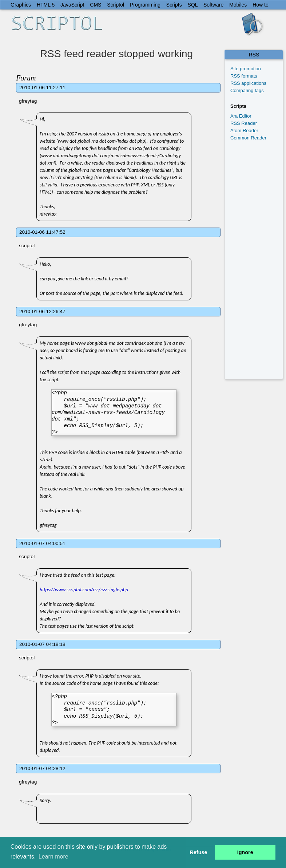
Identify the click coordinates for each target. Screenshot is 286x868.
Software (213, 5)
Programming (145, 5)
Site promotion (246, 69)
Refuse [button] (198, 852)
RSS (254, 55)
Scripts (174, 5)
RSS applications (248, 83)
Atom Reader (244, 131)
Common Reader (248, 138)
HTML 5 (46, 5)
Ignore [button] (245, 852)
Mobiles (238, 5)
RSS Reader (244, 123)
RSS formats (244, 76)
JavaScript (72, 5)
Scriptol (116, 5)
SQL (193, 5)
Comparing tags (247, 90)
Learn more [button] (53, 857)
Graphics (21, 5)
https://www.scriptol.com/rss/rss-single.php (84, 590)
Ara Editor (241, 116)
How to (261, 5)
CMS (96, 5)
